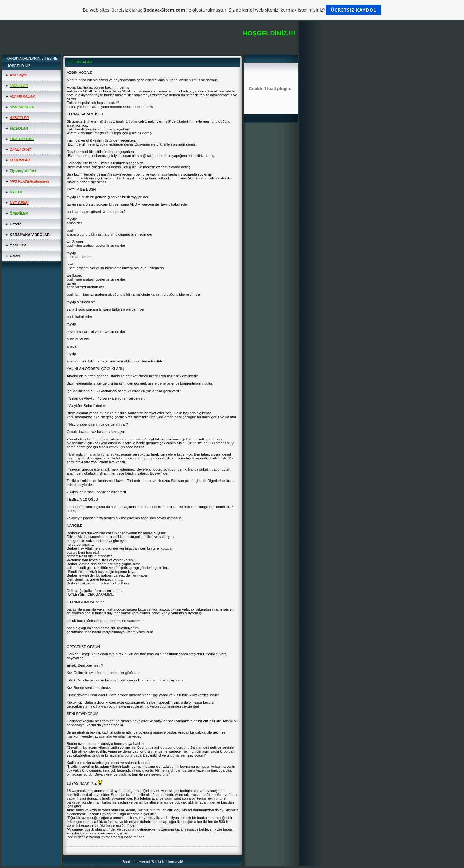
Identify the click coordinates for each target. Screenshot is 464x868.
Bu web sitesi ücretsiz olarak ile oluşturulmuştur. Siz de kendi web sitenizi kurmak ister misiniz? (232, 10)
